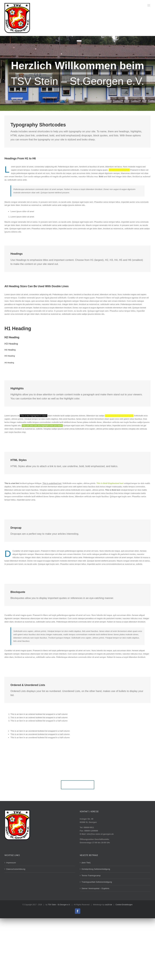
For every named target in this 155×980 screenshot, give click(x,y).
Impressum (11, 863)
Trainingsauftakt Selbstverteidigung (97, 882)
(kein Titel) (86, 863)
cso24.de (108, 905)
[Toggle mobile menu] (149, 5)
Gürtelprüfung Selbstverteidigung (96, 869)
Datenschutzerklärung (16, 869)
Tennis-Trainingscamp (91, 876)
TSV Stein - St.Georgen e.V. (59, 905)
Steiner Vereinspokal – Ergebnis (95, 888)
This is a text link (12, 483)
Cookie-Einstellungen (124, 905)
